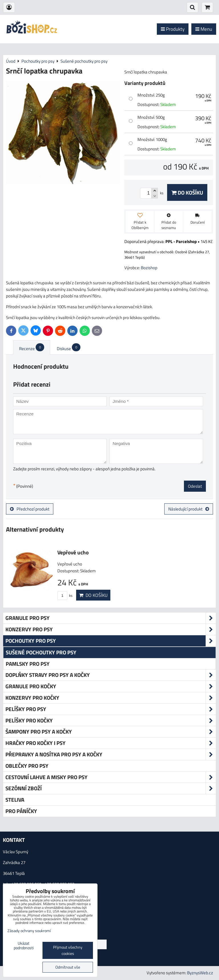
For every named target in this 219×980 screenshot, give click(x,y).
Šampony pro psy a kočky (111, 732)
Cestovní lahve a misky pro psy (111, 777)
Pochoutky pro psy (111, 641)
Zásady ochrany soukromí (29, 931)
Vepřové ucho (73, 552)
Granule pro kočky (111, 686)
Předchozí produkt (30, 509)
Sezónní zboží (111, 788)
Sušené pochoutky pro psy (41, 652)
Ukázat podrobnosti (24, 946)
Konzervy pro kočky (111, 698)
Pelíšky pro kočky (111, 721)
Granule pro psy (111, 618)
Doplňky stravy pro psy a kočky (111, 675)
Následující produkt (189, 509)
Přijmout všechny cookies (68, 950)
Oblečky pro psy (27, 766)
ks (65, 595)
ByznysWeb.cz (200, 973)
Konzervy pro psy (111, 629)
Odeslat (195, 486)
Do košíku (187, 192)
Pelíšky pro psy (111, 709)
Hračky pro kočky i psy (111, 743)
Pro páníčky (21, 811)
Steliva (15, 800)
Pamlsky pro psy (28, 664)
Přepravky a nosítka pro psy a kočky (111, 755)
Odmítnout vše (68, 967)
